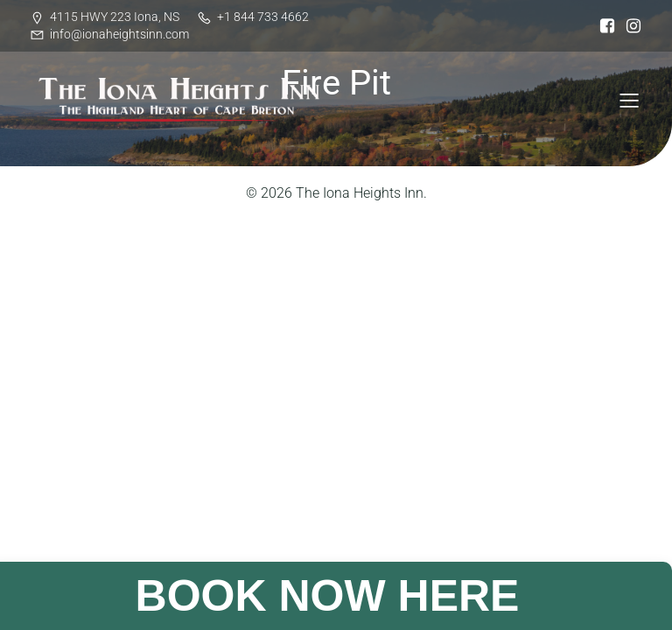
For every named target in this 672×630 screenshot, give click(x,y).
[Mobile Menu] (629, 100)
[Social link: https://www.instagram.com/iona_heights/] (629, 26)
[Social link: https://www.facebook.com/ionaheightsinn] (603, 26)
